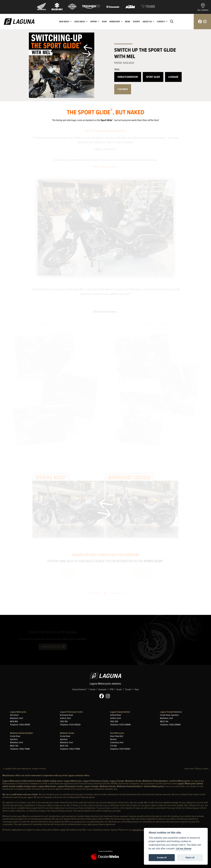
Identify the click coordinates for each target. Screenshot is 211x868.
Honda (93, 689)
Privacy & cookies (202, 769)
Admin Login (189, 769)
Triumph (128, 689)
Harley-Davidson (128, 77)
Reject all (190, 858)
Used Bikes (80, 21)
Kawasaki (103, 689)
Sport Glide (153, 77)
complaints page (139, 830)
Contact (161, 21)
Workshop (115, 21)
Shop (104, 21)
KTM (111, 689)
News (128, 21)
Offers (94, 21)
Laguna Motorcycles (18, 712)
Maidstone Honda (67, 733)
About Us (147, 21)
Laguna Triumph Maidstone (171, 712)
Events (136, 21)
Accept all (162, 858)
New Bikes (64, 21)
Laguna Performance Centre (71, 712)
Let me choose (184, 849)
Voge (137, 689)
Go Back (123, 89)
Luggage (173, 77)
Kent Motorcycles (117, 733)
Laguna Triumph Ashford (120, 712)
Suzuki (119, 689)
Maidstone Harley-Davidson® (22, 733)
